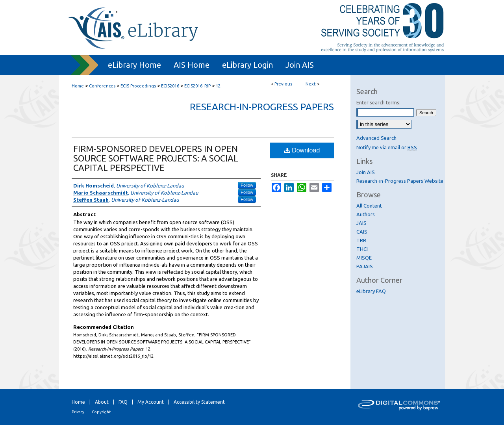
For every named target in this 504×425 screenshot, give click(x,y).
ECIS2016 (170, 86)
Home (78, 86)
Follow (247, 185)
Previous (283, 84)
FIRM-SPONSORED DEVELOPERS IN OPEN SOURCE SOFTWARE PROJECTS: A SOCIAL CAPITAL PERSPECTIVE (156, 158)
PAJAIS (365, 266)
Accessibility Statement (199, 402)
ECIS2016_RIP (197, 86)
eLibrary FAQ (371, 291)
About (102, 402)
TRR (361, 240)
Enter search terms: (378, 102)
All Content (369, 206)
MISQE (364, 258)
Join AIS (366, 172)
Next (311, 84)
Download (302, 150)
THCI (362, 249)
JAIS (361, 223)
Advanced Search (376, 138)
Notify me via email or (387, 147)
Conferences (102, 86)
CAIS (362, 232)
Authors (366, 214)
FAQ (123, 402)
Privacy (78, 412)
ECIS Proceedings (138, 86)
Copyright (101, 412)
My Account (151, 402)
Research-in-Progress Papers (262, 107)
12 (218, 86)
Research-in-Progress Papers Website (400, 181)
